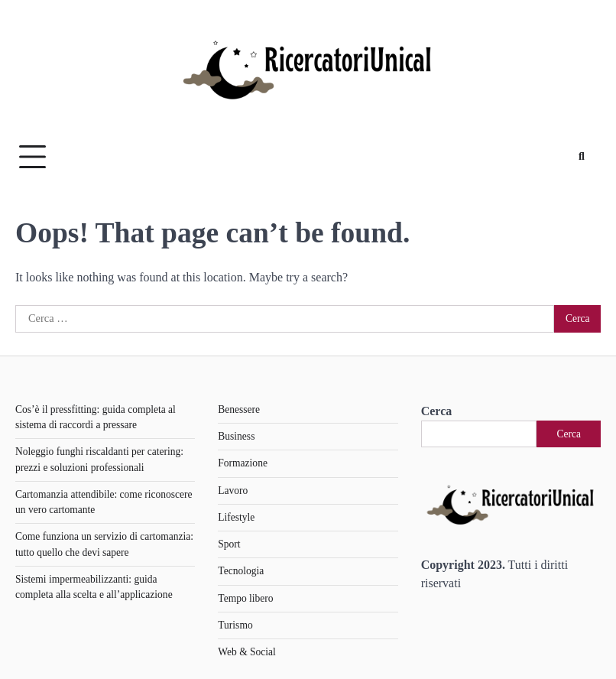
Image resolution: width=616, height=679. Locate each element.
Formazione (243, 463)
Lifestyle (236, 517)
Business (236, 436)
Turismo (235, 625)
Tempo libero (245, 598)
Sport (229, 544)
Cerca (437, 411)
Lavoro (233, 491)
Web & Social (246, 652)
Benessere (239, 409)
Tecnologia (241, 571)
